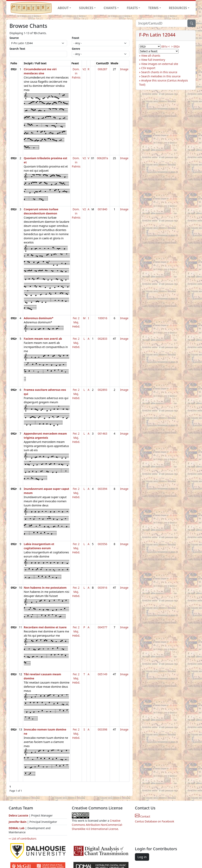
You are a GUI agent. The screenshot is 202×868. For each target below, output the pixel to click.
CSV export (148, 68)
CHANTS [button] (110, 8)
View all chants (151, 56)
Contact (143, 816)
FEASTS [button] (132, 8)
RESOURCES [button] (178, 8)
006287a (102, 158)
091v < (166, 46)
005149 (102, 674)
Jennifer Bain (18, 822)
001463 (102, 434)
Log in (142, 857)
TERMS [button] (153, 8)
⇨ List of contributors (22, 839)
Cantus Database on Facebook (155, 821)
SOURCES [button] (86, 8)
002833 (102, 339)
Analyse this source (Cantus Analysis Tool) (163, 82)
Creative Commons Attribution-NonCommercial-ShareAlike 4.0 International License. (97, 825)
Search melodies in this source (161, 76)
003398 (102, 729)
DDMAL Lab (17, 828)
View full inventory (153, 60)
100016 (102, 318)
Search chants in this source (159, 72)
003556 (102, 544)
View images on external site (160, 64)
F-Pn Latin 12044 (157, 35)
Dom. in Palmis (76, 73)
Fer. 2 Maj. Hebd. (76, 322)
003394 (102, 489)
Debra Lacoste (18, 815)
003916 (102, 588)
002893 (102, 390)
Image (124, 69)
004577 (102, 627)
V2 (84, 69)
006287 (102, 69)
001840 (102, 209)
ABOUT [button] (63, 8)
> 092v (175, 46)
